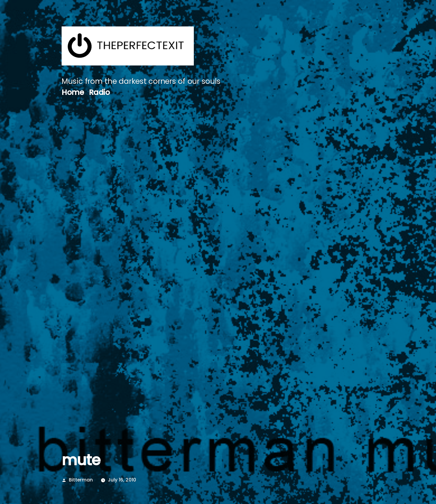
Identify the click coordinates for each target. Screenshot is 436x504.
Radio (99, 92)
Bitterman (81, 480)
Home (73, 92)
